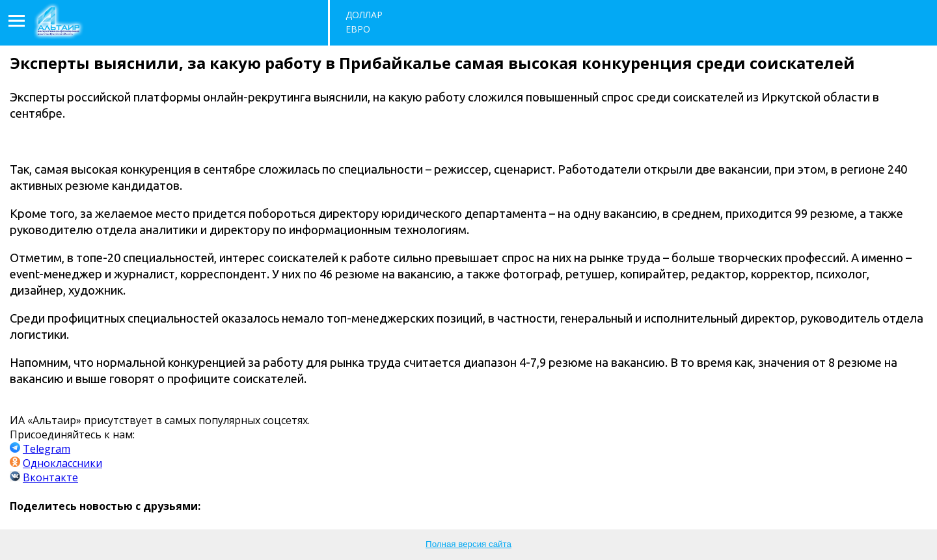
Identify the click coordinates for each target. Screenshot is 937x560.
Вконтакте (50, 477)
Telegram (47, 449)
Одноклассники (62, 463)
